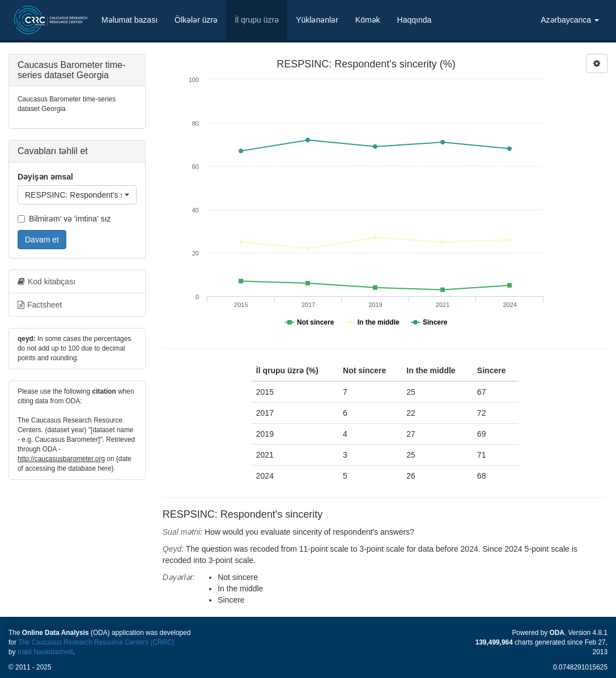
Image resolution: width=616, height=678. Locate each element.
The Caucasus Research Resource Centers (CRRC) (96, 642)
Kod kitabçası (46, 282)
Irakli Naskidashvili (45, 652)
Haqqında (415, 20)
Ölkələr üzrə (196, 20)
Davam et (42, 240)
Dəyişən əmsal (45, 177)
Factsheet (40, 305)
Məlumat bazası (129, 20)
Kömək (368, 20)
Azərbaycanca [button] (570, 20)
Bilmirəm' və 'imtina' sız (64, 219)
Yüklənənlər (317, 20)
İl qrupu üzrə (257, 20)
